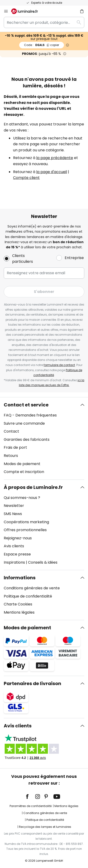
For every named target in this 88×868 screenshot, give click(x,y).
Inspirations (14, 562)
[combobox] (44, 22)
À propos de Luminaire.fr (33, 487)
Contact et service (26, 405)
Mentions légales (19, 612)
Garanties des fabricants (27, 439)
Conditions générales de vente (32, 588)
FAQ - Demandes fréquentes (30, 415)
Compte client (26, 178)
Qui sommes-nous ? (22, 498)
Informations (20, 578)
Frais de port (15, 447)
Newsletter (14, 506)
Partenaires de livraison (32, 683)
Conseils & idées (43, 562)
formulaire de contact (59, 365)
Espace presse (17, 554)
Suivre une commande (24, 423)
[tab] (44, 438)
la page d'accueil (52, 172)
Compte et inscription (24, 472)
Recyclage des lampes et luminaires (45, 827)
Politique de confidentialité (28, 596)
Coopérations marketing (26, 522)
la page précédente (55, 158)
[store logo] (27, 11)
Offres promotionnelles (25, 530)
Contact (11, 431)
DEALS (42, 45)
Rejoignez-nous (18, 538)
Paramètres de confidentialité (31, 806)
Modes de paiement (22, 464)
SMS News (13, 514)
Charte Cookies (18, 604)
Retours (11, 456)
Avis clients (14, 546)
